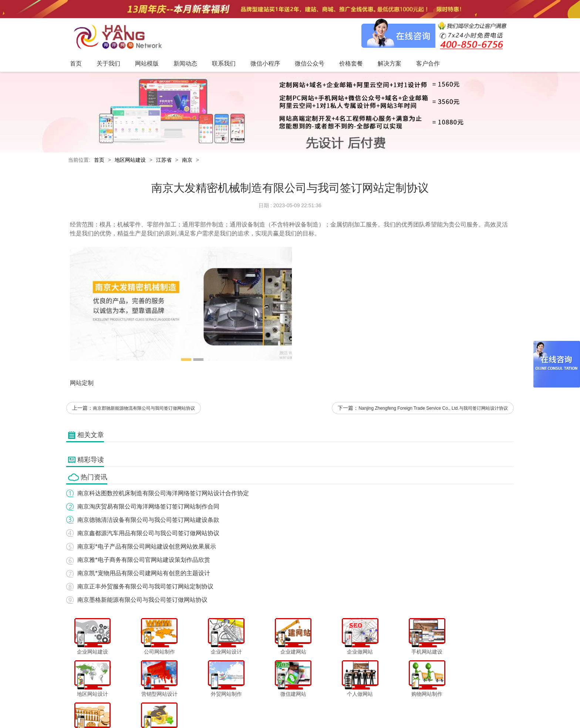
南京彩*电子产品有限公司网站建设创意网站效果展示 (146, 547)
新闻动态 (230, 707)
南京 (187, 160)
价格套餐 (339, 707)
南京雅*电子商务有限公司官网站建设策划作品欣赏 (144, 560)
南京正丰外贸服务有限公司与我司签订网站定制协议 (145, 587)
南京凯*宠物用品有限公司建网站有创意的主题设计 (144, 573)
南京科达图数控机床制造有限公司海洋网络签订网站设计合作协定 (163, 494)
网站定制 (82, 383)
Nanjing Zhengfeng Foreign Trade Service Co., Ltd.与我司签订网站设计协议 (434, 409)
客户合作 (389, 707)
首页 (99, 160)
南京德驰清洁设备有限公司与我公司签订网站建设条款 (148, 520)
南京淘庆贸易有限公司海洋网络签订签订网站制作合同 (148, 507)
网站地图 (414, 707)
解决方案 (364, 707)
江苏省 (164, 160)
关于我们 (180, 707)
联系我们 (255, 707)
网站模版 (205, 707)
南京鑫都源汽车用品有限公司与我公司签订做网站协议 (148, 534)
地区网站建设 (130, 160)
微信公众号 (312, 707)
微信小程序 (282, 707)
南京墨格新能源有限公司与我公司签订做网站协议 (142, 600)
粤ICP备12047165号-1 (353, 720)
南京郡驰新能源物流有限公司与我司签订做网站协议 (144, 409)
